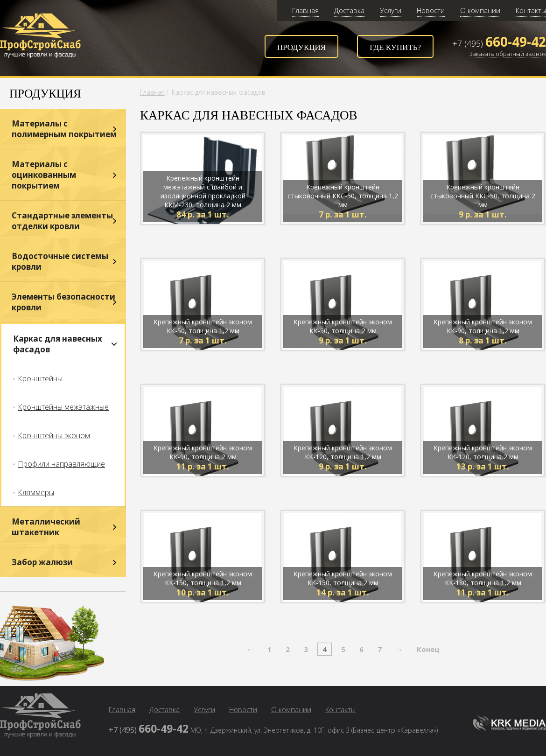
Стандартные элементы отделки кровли (62, 221)
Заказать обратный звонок (507, 54)
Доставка (349, 10)
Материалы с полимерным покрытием (64, 129)
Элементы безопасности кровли (63, 302)
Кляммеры (36, 492)
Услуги (391, 10)
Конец (428, 649)
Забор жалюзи (42, 562)
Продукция (301, 47)
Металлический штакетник (46, 527)
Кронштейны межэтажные (63, 407)
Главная (305, 10)
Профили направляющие (61, 464)
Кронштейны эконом (54, 435)
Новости (431, 10)
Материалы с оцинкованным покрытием (44, 175)
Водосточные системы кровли (60, 261)
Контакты (531, 10)
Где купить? (395, 47)
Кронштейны (40, 378)
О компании (480, 10)
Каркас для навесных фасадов (58, 344)
